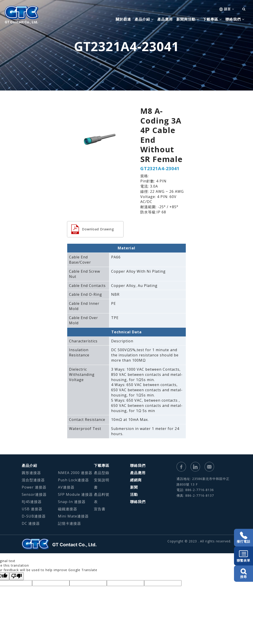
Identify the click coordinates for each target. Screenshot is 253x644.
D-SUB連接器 (34, 516)
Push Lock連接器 (73, 480)
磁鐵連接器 (68, 509)
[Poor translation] (17, 576)
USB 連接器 (32, 509)
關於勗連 (123, 19)
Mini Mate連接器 (73, 516)
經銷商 (136, 480)
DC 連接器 (31, 523)
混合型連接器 (33, 480)
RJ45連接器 (32, 502)
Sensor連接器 (34, 494)
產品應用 (165, 19)
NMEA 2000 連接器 (75, 473)
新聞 (134, 487)
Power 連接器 (34, 487)
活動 (134, 494)
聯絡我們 (138, 465)
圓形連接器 (31, 473)
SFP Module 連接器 (75, 494)
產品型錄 (102, 473)
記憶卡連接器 (69, 523)
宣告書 (100, 509)
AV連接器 (66, 487)
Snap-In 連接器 (72, 502)
